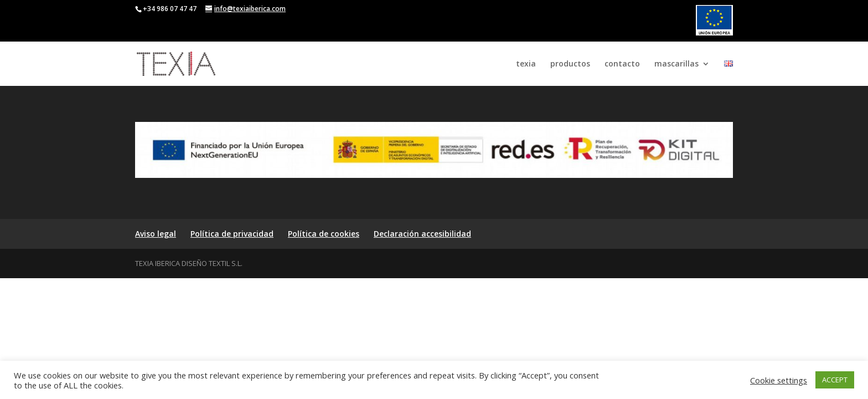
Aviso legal (156, 234)
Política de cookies (324, 234)
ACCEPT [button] (835, 380)
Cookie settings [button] (779, 380)
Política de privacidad (232, 234)
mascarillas (676, 64)
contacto (622, 64)
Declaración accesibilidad (422, 234)
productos (570, 64)
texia (526, 64)
